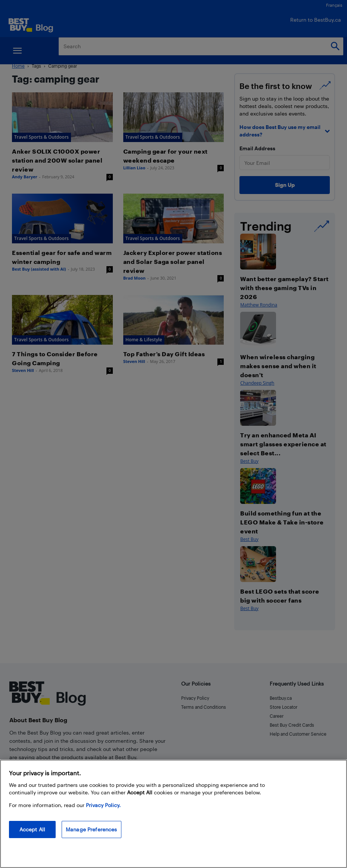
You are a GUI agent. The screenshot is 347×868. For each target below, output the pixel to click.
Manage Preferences (92, 829)
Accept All (32, 829)
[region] (173, 814)
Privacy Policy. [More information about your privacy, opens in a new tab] (103, 805)
